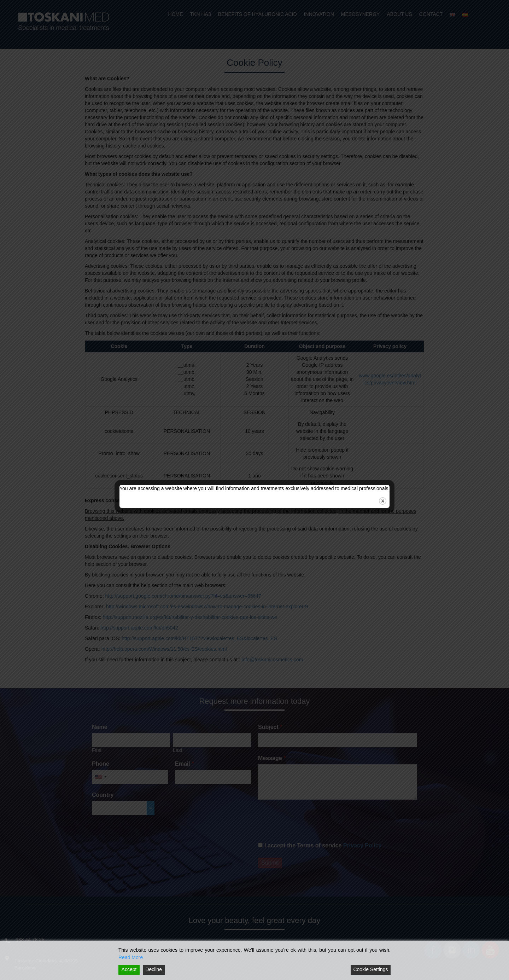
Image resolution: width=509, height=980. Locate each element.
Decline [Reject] (154, 969)
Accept (129, 969)
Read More (131, 957)
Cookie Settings (370, 969)
